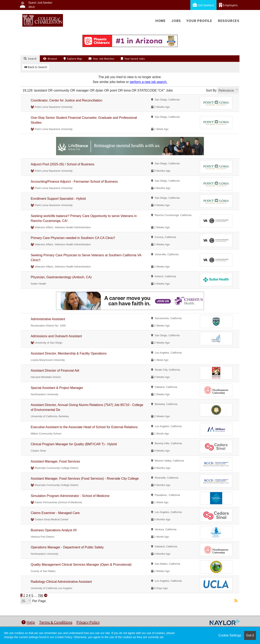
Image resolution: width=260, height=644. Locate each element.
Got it (250, 635)
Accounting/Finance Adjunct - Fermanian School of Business (74, 182)
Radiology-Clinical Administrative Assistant (61, 582)
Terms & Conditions (56, 622)
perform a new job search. (149, 82)
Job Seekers (203, 5)
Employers (228, 5)
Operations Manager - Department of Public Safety (67, 547)
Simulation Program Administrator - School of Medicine (70, 496)
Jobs (176, 21)
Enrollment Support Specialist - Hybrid (58, 199)
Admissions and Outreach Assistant (56, 336)
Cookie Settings (230, 635)
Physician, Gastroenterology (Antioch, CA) (61, 277)
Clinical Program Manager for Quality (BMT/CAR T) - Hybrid (74, 444)
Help (28, 622)
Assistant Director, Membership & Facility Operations (69, 353)
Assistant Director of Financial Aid (55, 371)
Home (161, 21)
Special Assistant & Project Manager (57, 388)
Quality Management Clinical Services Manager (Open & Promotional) (81, 565)
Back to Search (36, 67)
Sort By (211, 90)
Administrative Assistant (48, 319)
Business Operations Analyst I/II (54, 530)
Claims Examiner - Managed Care (55, 513)
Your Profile (199, 21)
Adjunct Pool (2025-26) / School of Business (62, 164)
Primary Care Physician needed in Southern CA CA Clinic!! (73, 238)
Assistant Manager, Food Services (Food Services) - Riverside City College (85, 479)
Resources (229, 21)
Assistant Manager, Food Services (55, 461)
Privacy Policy (88, 622)
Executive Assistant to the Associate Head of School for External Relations (84, 427)
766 (41, 595)
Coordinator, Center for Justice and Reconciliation (66, 100)
